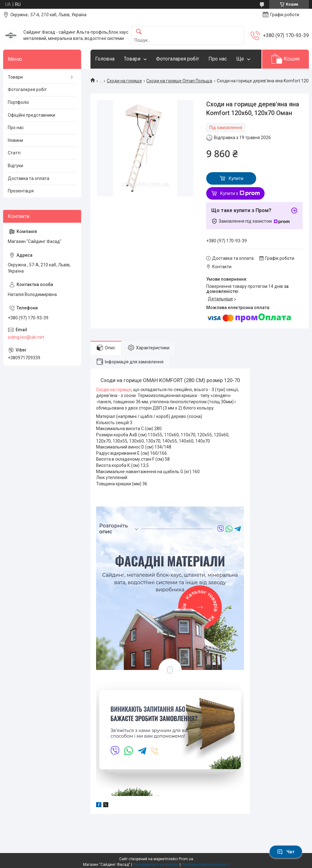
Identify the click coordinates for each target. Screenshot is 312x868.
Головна (105, 59)
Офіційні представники (32, 115)
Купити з (240, 193)
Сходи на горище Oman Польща (179, 81)
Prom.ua (186, 859)
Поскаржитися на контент (156, 865)
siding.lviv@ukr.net (26, 337)
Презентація (21, 191)
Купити (236, 178)
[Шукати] (139, 32)
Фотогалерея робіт (27, 90)
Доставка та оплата (29, 178)
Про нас (218, 59)
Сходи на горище (124, 81)
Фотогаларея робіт (178, 59)
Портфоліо (18, 102)
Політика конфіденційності (205, 865)
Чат (286, 852)
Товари (132, 59)
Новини (15, 140)
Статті (14, 153)
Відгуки (15, 166)
